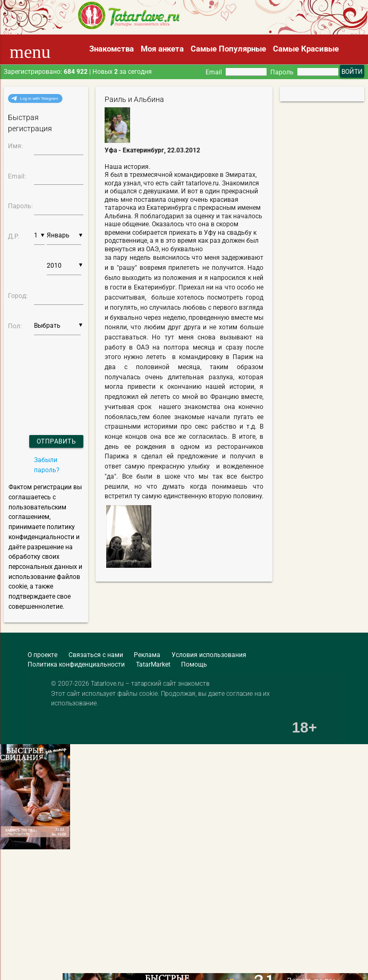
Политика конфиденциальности (76, 664)
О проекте (42, 655)
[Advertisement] (77, 948)
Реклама (147, 655)
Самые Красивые (306, 49)
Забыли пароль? (47, 465)
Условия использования (209, 655)
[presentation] (37, 371)
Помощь (194, 664)
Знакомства (112, 49)
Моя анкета (162, 49)
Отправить (57, 441)
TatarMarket (153, 664)
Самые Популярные (228, 49)
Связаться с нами (96, 655)
